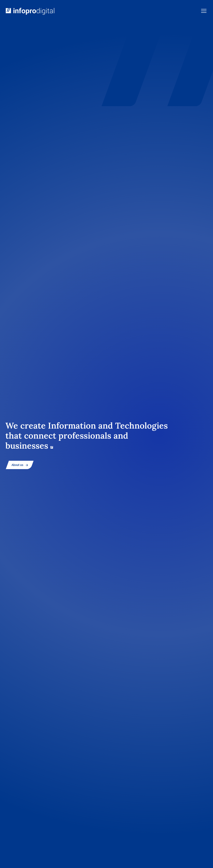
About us (17, 465)
